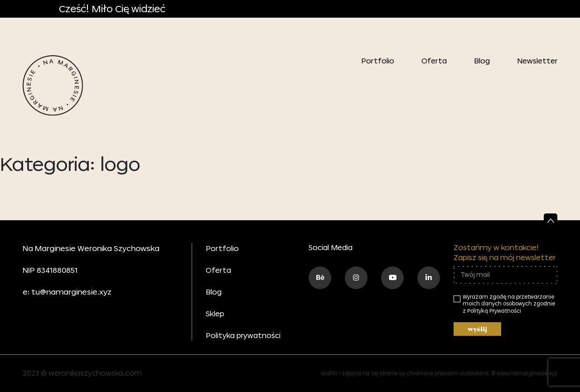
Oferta (434, 61)
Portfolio (378, 61)
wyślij (477, 329)
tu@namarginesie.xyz (71, 292)
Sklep (215, 314)
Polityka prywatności (243, 335)
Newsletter (537, 61)
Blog (482, 61)
